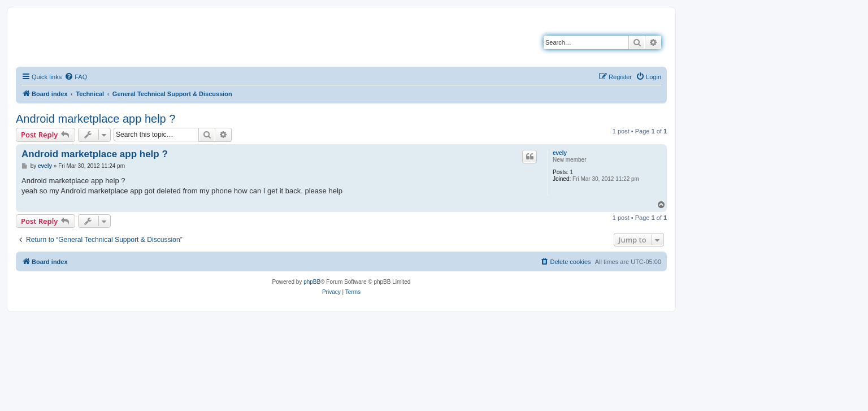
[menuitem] (76, 77)
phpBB (312, 282)
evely (560, 153)
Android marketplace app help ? (96, 119)
